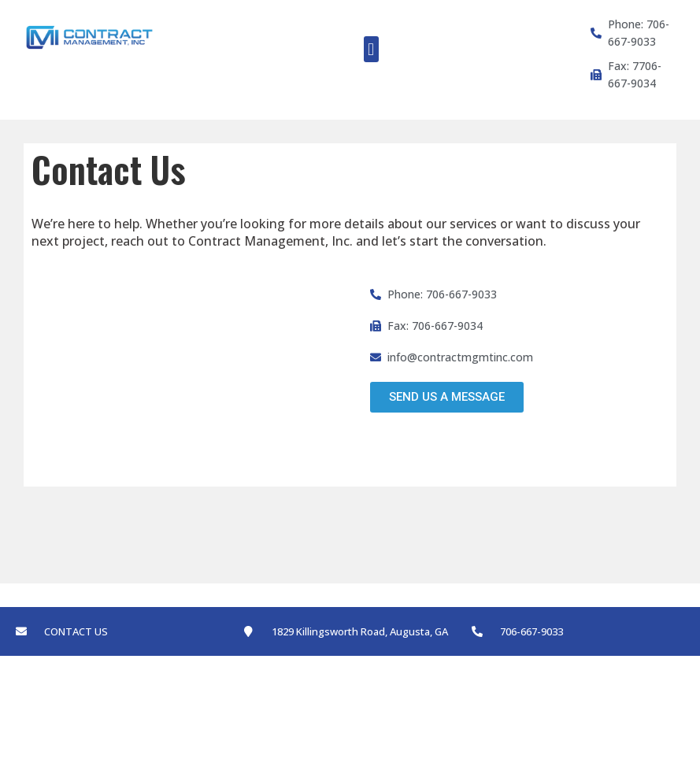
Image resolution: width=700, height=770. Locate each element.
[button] (371, 49)
